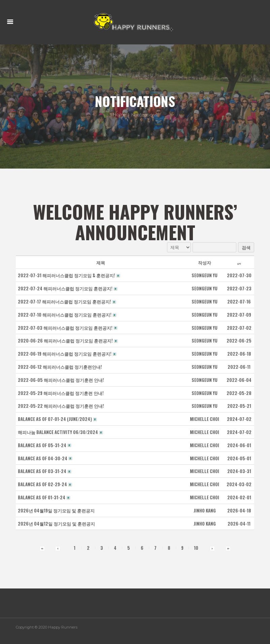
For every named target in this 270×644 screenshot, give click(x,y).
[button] (205, 276)
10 (196, 548)
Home (119, 115)
